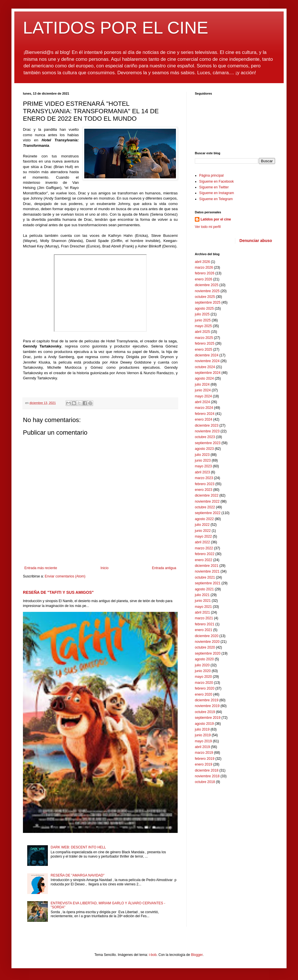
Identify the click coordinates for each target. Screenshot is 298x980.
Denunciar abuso (256, 241)
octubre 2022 (205, 507)
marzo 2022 (204, 548)
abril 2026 (202, 262)
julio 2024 (202, 384)
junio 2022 (203, 531)
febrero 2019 (205, 759)
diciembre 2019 (207, 700)
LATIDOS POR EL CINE (116, 28)
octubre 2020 (205, 647)
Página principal (211, 175)
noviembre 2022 (207, 501)
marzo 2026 (204, 268)
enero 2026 (204, 279)
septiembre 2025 (208, 302)
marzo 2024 (204, 408)
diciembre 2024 (207, 355)
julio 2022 (202, 525)
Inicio (105, 568)
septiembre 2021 (208, 583)
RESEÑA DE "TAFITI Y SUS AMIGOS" (58, 592)
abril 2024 (202, 402)
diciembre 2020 (207, 636)
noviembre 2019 (207, 706)
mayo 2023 (203, 466)
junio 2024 (203, 390)
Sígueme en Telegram (216, 199)
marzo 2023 (204, 478)
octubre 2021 (205, 577)
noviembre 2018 (207, 776)
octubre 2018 (205, 782)
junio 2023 (203, 460)
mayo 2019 (203, 741)
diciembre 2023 (207, 425)
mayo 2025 (203, 326)
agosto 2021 (204, 589)
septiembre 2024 (208, 373)
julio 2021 (202, 595)
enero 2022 (204, 560)
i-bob (153, 955)
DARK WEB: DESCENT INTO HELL (78, 847)
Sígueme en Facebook (216, 181)
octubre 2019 (205, 712)
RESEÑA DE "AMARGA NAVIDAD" (78, 875)
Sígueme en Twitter (214, 187)
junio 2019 (203, 735)
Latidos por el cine (216, 219)
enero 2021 (204, 630)
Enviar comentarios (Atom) (65, 576)
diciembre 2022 (207, 495)
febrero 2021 (205, 624)
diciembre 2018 (207, 770)
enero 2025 (204, 350)
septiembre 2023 (208, 443)
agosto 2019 (204, 724)
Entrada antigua (164, 568)
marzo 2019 (204, 753)
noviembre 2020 (207, 642)
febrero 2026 (205, 273)
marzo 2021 (204, 618)
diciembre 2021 (207, 566)
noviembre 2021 (207, 571)
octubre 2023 (205, 437)
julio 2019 (202, 729)
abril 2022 (202, 542)
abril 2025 (202, 332)
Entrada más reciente (41, 568)
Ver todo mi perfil (208, 227)
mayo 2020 (203, 677)
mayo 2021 (203, 607)
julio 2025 (202, 314)
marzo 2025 (204, 338)
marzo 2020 (204, 683)
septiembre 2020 (208, 653)
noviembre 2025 (207, 291)
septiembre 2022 (208, 513)
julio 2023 (202, 455)
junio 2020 (203, 671)
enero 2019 (204, 764)
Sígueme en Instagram (216, 193)
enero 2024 (204, 419)
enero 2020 (204, 694)
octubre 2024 (205, 367)
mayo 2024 (203, 396)
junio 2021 (203, 601)
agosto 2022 (204, 519)
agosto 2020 (204, 659)
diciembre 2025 (207, 285)
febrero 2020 (205, 688)
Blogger (197, 955)
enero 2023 (204, 490)
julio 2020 (202, 665)
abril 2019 (202, 747)
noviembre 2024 (207, 361)
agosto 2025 (204, 309)
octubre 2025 (205, 297)
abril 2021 (202, 612)
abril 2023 (202, 472)
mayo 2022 (203, 536)
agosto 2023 (204, 449)
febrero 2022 (205, 554)
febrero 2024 (205, 414)
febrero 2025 (205, 343)
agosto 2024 (204, 378)
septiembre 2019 (208, 718)
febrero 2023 (205, 484)
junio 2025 (203, 320)
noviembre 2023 (207, 431)
